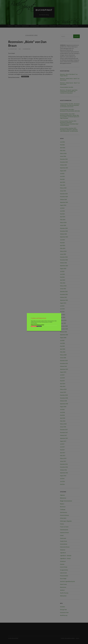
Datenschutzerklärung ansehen (38, 325)
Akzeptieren (34, 326)
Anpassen (39, 326)
